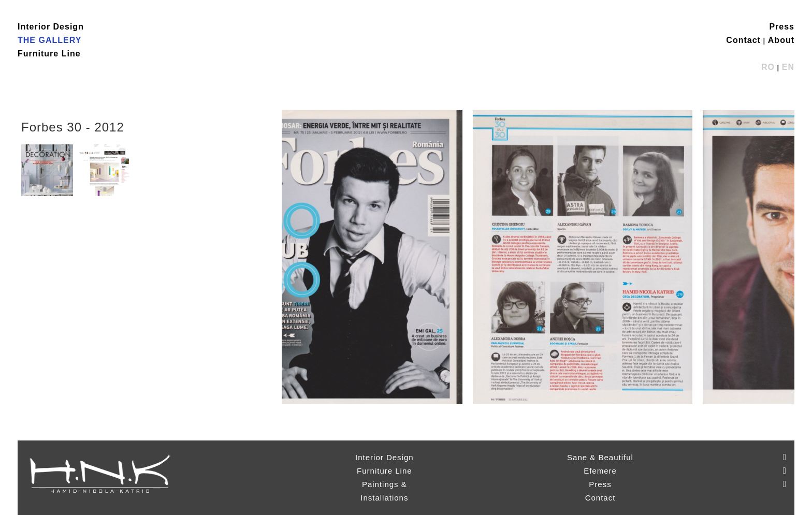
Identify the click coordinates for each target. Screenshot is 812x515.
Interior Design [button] (51, 27)
